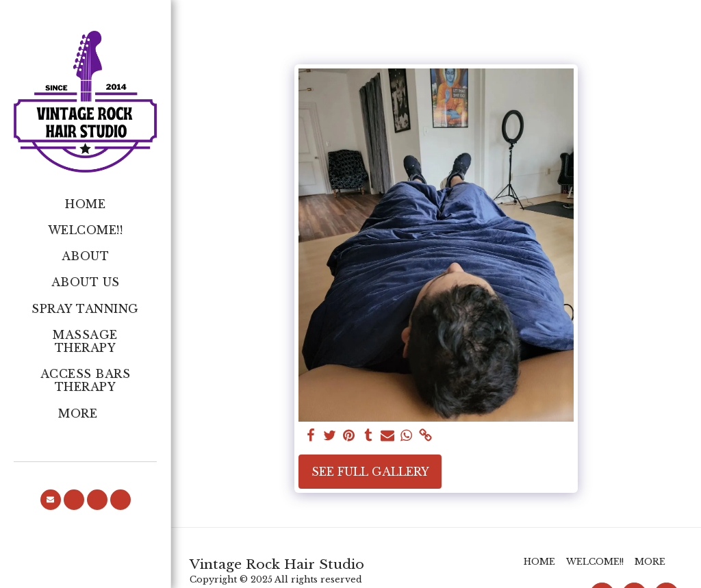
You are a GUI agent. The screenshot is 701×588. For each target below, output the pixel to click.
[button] (51, 500)
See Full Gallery (370, 472)
